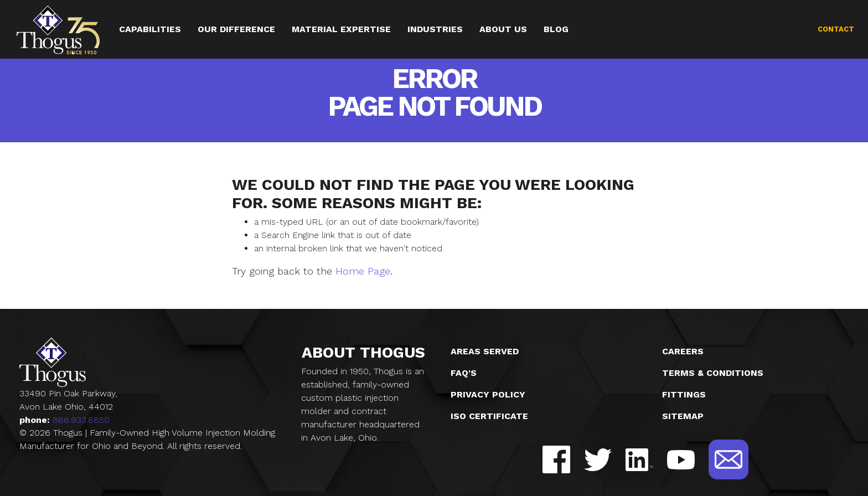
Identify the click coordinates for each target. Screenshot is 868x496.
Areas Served (485, 351)
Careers (683, 351)
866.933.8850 (81, 420)
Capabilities (150, 29)
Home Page (363, 271)
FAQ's (464, 373)
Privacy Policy (488, 394)
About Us (504, 29)
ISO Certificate (489, 416)
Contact (836, 29)
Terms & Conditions (713, 373)
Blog (557, 29)
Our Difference (236, 29)
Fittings (684, 394)
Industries (436, 29)
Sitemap (683, 416)
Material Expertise (342, 29)
